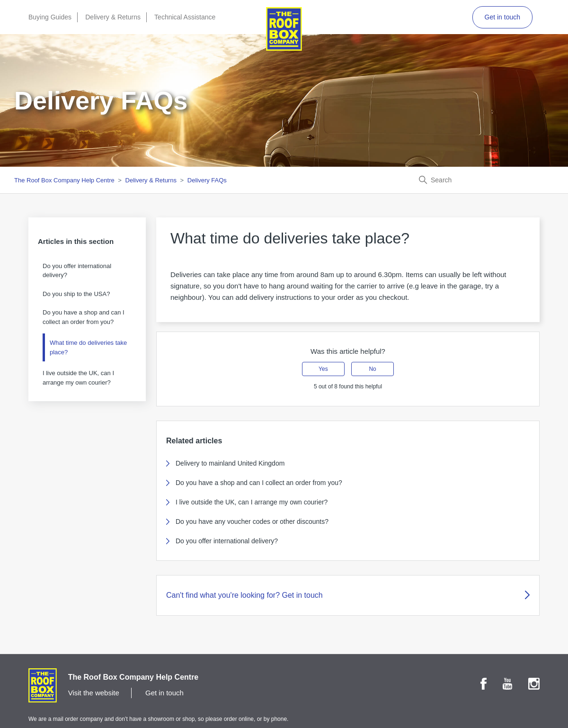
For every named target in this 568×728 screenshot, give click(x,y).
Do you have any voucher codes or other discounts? (252, 521)
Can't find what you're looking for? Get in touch (348, 595)
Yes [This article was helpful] (323, 369)
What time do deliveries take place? (88, 347)
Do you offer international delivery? (77, 271)
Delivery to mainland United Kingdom (230, 463)
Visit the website (94, 693)
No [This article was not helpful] (372, 369)
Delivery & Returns (113, 17)
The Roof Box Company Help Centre (64, 180)
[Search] (483, 180)
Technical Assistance (185, 17)
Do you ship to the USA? (76, 294)
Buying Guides (50, 17)
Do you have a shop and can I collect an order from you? (84, 317)
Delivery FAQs (207, 180)
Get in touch (503, 17)
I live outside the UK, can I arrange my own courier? (78, 378)
